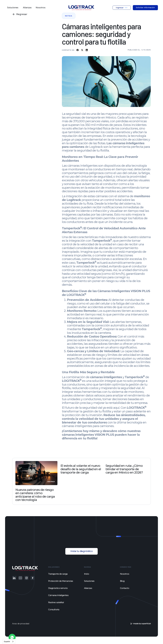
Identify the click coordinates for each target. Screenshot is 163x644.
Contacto (125, 588)
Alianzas (88, 588)
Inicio (87, 574)
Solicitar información (145, 8)
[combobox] (9, 642)
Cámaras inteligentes (58, 595)
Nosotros (125, 574)
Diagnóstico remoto (58, 588)
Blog (122, 581)
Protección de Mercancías (61, 581)
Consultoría (54, 610)
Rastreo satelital (56, 602)
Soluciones (89, 581)
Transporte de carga (58, 574)
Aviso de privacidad (21, 624)
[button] (13, 8)
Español (7, 642)
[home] (81, 8)
